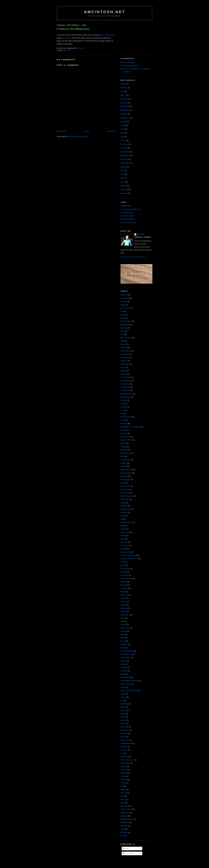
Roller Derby (126, 684)
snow (123, 714)
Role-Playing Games (129, 681)
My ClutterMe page (128, 222)
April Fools (125, 308)
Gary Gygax (125, 479)
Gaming (124, 476)
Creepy (124, 400)
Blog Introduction (128, 62)
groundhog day (127, 496)
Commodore (126, 381)
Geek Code (125, 486)
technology (125, 763)
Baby (123, 315)
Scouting (124, 704)
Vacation (124, 806)
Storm (123, 737)
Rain (122, 664)
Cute (122, 410)
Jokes (123, 536)
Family (123, 447)
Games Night (126, 473)
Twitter (123, 790)
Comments (128, 853)
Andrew (141, 234)
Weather (124, 816)
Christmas (125, 358)
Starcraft (124, 733)
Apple (123, 305)
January (124, 103)
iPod (122, 526)
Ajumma (124, 295)
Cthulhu (124, 407)
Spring (123, 724)
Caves (123, 344)
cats (122, 341)
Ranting (124, 667)
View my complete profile (133, 257)
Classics (124, 361)
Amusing (124, 298)
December (125, 106)
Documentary (126, 417)
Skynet (123, 710)
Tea (122, 753)
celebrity (124, 348)
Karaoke (124, 542)
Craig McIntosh (127, 213)
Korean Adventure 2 (129, 559)
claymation (125, 364)
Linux (123, 565)
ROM (123, 687)
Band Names (126, 321)
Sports (123, 720)
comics (123, 374)
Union (123, 799)
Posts (126, 849)
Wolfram (124, 826)
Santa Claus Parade (129, 691)
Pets (122, 638)
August (123, 122)
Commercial (125, 377)
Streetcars (125, 740)
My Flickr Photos (127, 219)
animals (124, 301)
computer (124, 384)
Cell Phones (126, 351)
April (122, 91)
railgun (123, 661)
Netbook (124, 608)
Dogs (123, 420)
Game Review (126, 470)
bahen (123, 318)
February (124, 99)
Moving (124, 585)
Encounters (125, 437)
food (122, 456)
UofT (122, 803)
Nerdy (123, 605)
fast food (124, 450)
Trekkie (124, 780)
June (122, 129)
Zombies (124, 832)
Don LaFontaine (107, 35)
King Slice (125, 545)
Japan (123, 529)
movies (67, 50)
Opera (123, 625)
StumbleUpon (126, 743)
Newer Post (61, 131)
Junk (122, 539)
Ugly (122, 796)
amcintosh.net (105, 12)
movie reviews (126, 578)
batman (124, 328)
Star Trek (124, 727)
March (123, 84)
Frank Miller (125, 460)
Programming (126, 654)
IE (121, 519)
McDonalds (125, 569)
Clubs (123, 367)
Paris (123, 635)
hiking (123, 503)
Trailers (124, 773)
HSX (122, 516)
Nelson (123, 601)
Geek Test (125, 489)
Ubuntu (124, 793)
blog (122, 334)
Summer (124, 750)
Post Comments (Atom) (78, 136)
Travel (123, 776)
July (122, 125)
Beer (122, 331)
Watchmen (125, 813)
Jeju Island (125, 532)
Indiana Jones (126, 522)
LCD (122, 562)
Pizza (123, 641)
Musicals (124, 595)
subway (124, 747)
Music (123, 592)
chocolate (125, 354)
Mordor (123, 572)
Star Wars (125, 730)
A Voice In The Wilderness (73, 29)
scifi (122, 701)
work (122, 829)
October (124, 88)
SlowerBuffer (126, 206)
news (123, 618)
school (123, 697)
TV (122, 786)
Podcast (124, 644)
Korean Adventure (128, 555)
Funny (123, 466)
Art (122, 311)
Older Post (112, 131)
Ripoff (123, 674)
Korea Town (125, 552)
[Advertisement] (135, 37)
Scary (123, 694)
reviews (124, 671)
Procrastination (127, 651)
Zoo (122, 836)
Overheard (125, 628)
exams (123, 443)
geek (122, 483)
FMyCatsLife (126, 453)
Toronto (124, 770)
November (125, 110)
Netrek (123, 611)
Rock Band (125, 677)
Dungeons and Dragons (130, 427)
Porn (122, 648)
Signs (123, 707)
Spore (123, 717)
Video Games (126, 809)
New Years (125, 615)
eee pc (123, 430)
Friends (124, 463)
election (124, 433)
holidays (124, 506)
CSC (122, 404)
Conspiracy (125, 387)
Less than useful (127, 216)
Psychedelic (125, 658)
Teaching (124, 756)
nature (123, 598)
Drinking (124, 423)
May (122, 133)
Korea (123, 549)
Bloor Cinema (126, 338)
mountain (124, 575)
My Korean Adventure (130, 66)
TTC (122, 783)
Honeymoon (126, 509)
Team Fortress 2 (127, 760)
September (125, 118)
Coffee (123, 371)
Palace (123, 631)
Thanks (124, 766)
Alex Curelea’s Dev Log (130, 209)
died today (66, 38)
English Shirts (126, 440)
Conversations (126, 394)
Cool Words (125, 397)
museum (124, 588)
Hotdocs (124, 512)
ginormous (125, 493)
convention (125, 390)
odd (122, 621)
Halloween (125, 499)
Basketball (125, 324)
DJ (122, 413)
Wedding (124, 822)
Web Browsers (127, 819)
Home (87, 131)
